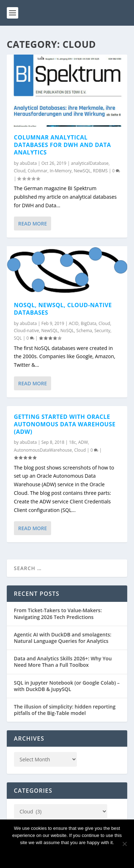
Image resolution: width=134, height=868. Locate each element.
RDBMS (100, 171)
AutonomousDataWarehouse (43, 450)
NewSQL (82, 171)
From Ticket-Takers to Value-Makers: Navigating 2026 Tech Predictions (58, 613)
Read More (33, 224)
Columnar (38, 171)
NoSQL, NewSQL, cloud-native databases (63, 309)
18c (72, 442)
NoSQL (67, 331)
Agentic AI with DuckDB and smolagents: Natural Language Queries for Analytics (63, 638)
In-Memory (61, 171)
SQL (18, 338)
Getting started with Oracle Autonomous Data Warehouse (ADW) (65, 424)
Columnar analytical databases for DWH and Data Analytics (63, 145)
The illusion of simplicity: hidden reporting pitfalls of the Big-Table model (65, 710)
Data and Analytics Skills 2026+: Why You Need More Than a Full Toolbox (63, 662)
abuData (28, 163)
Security (102, 331)
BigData (89, 323)
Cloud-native (26, 331)
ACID (74, 323)
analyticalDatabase (90, 163)
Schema (84, 331)
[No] (124, 844)
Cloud (20, 171)
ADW (83, 442)
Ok (67, 855)
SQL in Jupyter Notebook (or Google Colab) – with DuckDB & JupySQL (67, 686)
